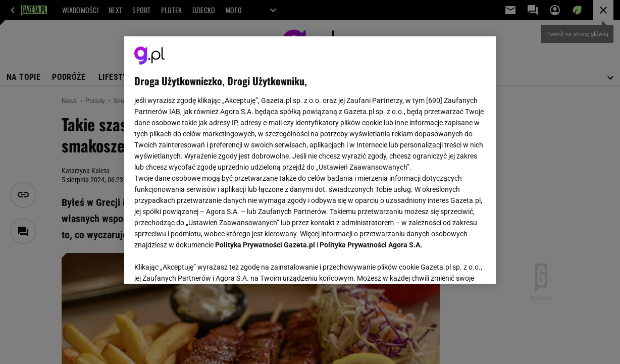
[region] (310, 160)
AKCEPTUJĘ (452, 264)
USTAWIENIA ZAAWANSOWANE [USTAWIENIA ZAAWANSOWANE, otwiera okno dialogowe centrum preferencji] (200, 264)
